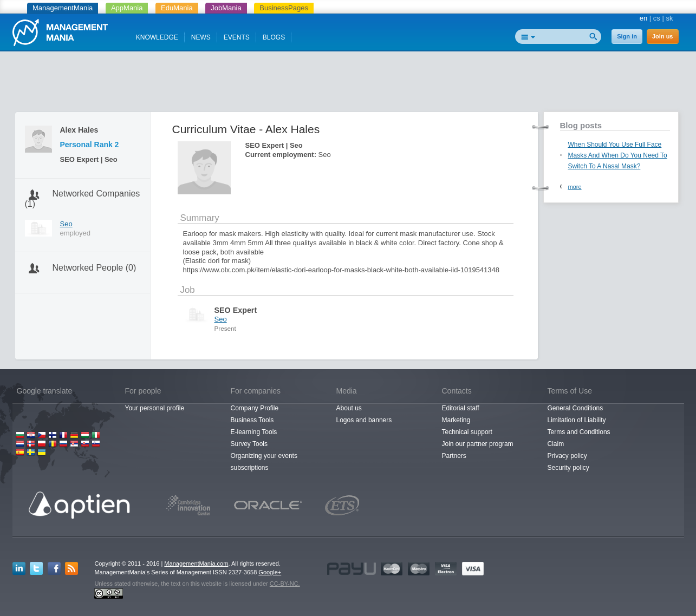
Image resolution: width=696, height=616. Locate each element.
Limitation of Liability (577, 420)
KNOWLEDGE (157, 37)
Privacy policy (567, 456)
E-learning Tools (254, 432)
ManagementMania (63, 8)
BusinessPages (284, 8)
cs (657, 18)
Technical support (467, 432)
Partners (454, 456)
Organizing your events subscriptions (264, 462)
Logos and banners (364, 420)
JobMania (226, 8)
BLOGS (274, 37)
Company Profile (255, 408)
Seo (66, 224)
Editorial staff (461, 408)
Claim (556, 444)
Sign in (627, 36)
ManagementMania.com (196, 563)
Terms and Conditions (579, 432)
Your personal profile (155, 408)
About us (349, 408)
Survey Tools (249, 444)
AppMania (127, 8)
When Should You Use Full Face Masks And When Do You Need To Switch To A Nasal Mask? (618, 155)
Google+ (270, 572)
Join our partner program (478, 444)
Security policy (568, 468)
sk (670, 18)
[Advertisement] (348, 84)
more (575, 187)
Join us (663, 36)
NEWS (201, 37)
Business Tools (252, 420)
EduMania (177, 8)
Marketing (456, 420)
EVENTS (237, 37)
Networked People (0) (95, 268)
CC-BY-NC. (285, 584)
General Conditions (575, 408)
